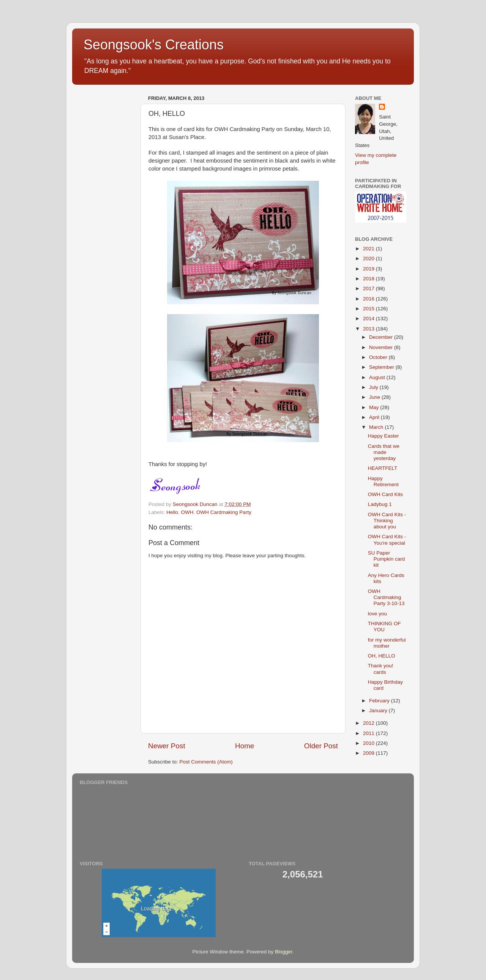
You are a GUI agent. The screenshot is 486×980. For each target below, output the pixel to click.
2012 (369, 723)
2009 (369, 753)
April (375, 417)
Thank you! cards (381, 669)
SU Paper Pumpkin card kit (387, 559)
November (382, 347)
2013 (369, 329)
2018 (369, 279)
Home (245, 746)
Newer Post (167, 746)
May (375, 407)
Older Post (321, 746)
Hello (172, 512)
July (374, 387)
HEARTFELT (383, 468)
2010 (369, 743)
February (380, 701)
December (382, 337)
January (379, 710)
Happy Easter (383, 436)
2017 (369, 288)
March (377, 427)
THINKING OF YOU (384, 627)
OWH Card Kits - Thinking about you (387, 521)
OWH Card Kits (385, 494)
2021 (369, 249)
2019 (369, 269)
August (378, 377)
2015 (369, 309)
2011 (369, 733)
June (375, 397)
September (382, 367)
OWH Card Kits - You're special (387, 540)
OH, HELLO (382, 656)
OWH (187, 512)
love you (377, 614)
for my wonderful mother (387, 643)
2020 (369, 258)
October (379, 357)
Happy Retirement (383, 481)
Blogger (284, 952)
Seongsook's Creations (154, 45)
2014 (369, 318)
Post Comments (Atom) (206, 762)
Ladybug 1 (380, 504)
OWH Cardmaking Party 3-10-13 (386, 597)
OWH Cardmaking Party (224, 512)
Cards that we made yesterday (384, 452)
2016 (369, 299)
